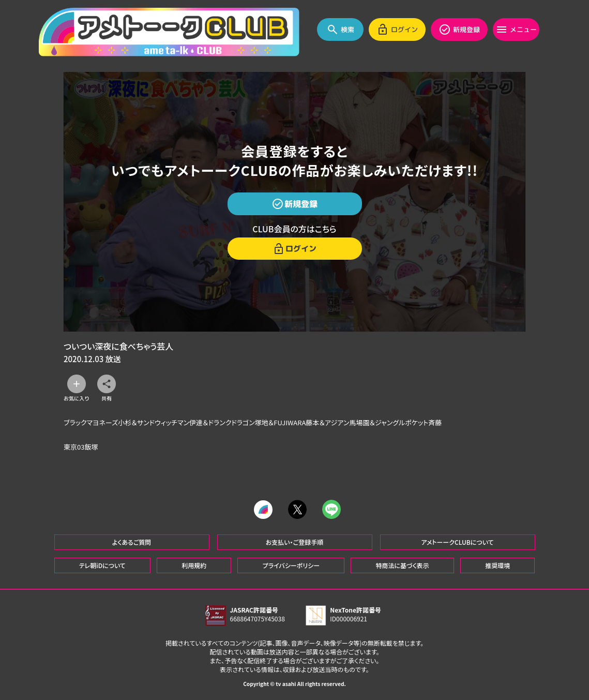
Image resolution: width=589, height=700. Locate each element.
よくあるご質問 (132, 542)
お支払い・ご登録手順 (294, 542)
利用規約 (194, 565)
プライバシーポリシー (291, 565)
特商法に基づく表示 (402, 565)
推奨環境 (497, 565)
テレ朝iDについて (102, 565)
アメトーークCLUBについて (457, 542)
